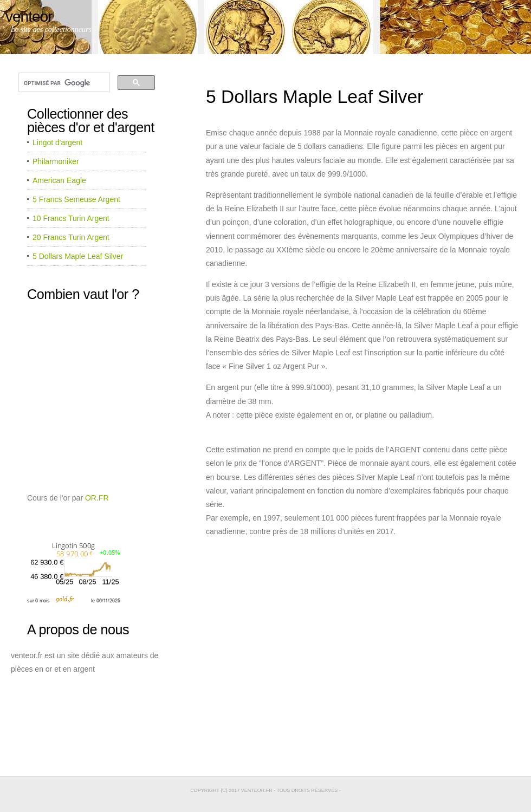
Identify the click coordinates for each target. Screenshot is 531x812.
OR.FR (97, 498)
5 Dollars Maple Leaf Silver (78, 256)
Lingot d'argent (57, 142)
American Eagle (59, 180)
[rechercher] (63, 83)
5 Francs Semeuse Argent (76, 199)
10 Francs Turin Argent (71, 218)
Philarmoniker (56, 161)
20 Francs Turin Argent (71, 237)
